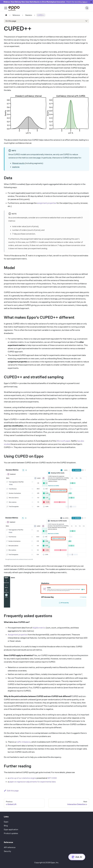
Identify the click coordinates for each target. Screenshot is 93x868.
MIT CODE (52, 778)
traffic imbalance (23, 742)
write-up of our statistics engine (23, 778)
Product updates (11, 833)
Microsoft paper (63, 441)
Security (7, 851)
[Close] (91, 2)
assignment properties (47, 203)
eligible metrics (39, 628)
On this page (11, 21)
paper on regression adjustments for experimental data (32, 782)
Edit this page (11, 791)
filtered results (18, 163)
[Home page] (6, 15)
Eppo (6, 822)
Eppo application (11, 829)
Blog (6, 826)
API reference (10, 847)
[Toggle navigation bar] (6, 8)
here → (85, 2)
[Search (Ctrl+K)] (87, 8)
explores (16, 167)
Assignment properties (18, 635)
